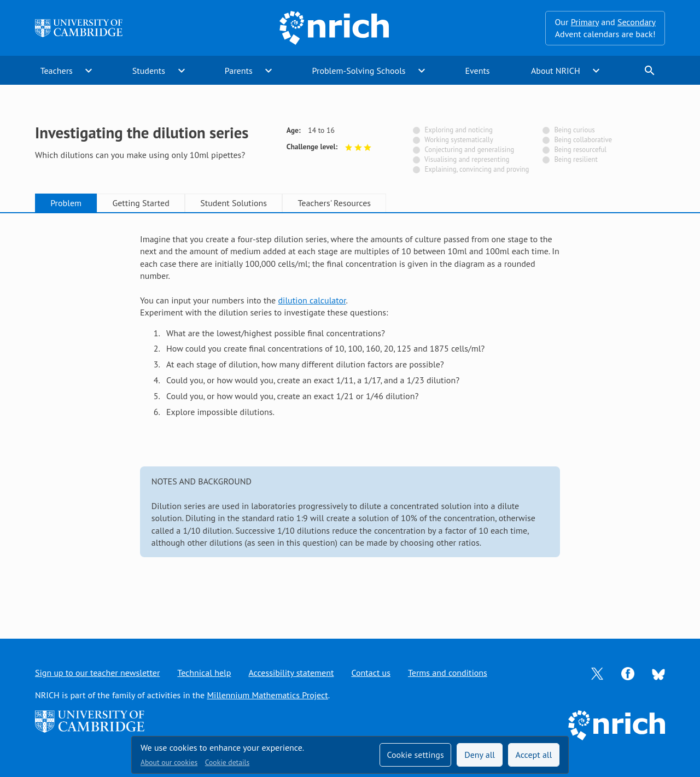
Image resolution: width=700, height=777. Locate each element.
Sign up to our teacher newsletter (97, 673)
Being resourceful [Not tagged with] (580, 150)
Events (477, 71)
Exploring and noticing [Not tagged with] (458, 130)
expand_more (89, 71)
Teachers (57, 71)
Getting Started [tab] (141, 203)
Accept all (534, 755)
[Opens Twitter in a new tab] (597, 673)
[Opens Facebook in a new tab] (628, 673)
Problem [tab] (66, 203)
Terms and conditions (448, 673)
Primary (585, 22)
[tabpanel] (350, 415)
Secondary (637, 22)
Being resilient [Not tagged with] (576, 159)
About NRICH (556, 71)
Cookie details (227, 762)
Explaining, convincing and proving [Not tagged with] (477, 169)
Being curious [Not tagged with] (574, 130)
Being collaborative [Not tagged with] (583, 140)
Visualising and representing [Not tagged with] (467, 159)
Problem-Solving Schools (359, 71)
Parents (239, 71)
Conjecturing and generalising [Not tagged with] (469, 150)
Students (149, 71)
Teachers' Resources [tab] (334, 203)
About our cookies (169, 762)
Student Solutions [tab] (234, 203)
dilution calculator (312, 300)
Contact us (371, 673)
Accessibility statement (291, 673)
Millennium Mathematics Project (267, 695)
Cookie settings (415, 755)
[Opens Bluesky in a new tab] (658, 673)
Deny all (480, 755)
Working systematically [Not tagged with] (459, 140)
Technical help (204, 673)
